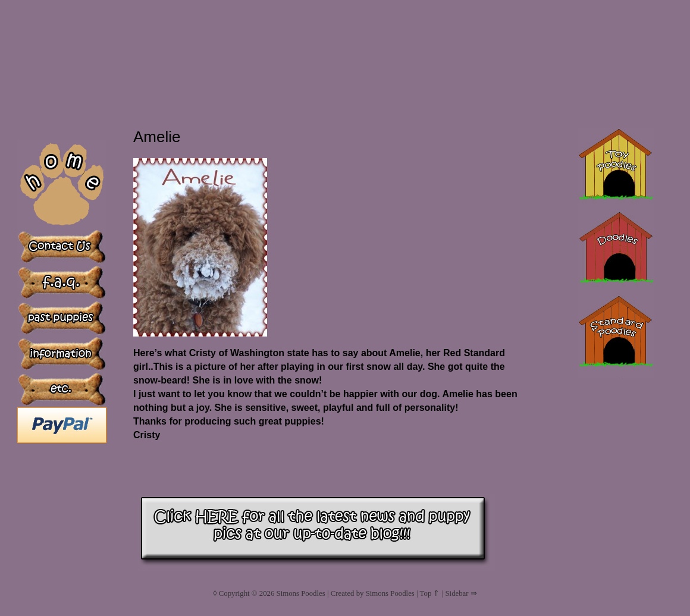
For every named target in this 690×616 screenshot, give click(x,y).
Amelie (157, 137)
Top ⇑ (430, 593)
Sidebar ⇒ (461, 593)
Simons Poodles (301, 593)
